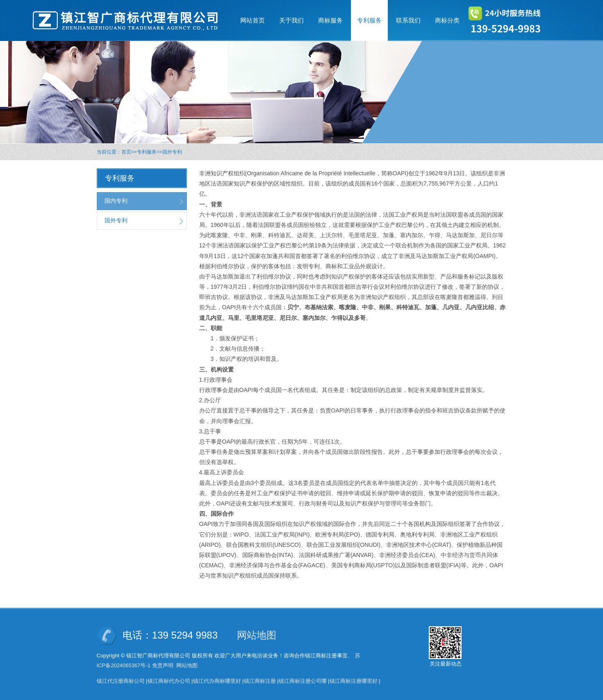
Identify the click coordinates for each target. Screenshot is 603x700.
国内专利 (116, 201)
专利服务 (147, 152)
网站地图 (257, 635)
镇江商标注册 (260, 681)
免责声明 (163, 665)
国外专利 (172, 152)
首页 (126, 152)
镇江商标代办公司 (169, 681)
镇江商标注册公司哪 (303, 681)
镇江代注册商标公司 (121, 681)
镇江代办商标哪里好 (217, 681)
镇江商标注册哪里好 (354, 681)
